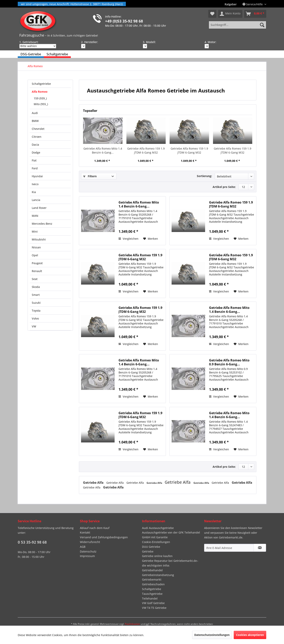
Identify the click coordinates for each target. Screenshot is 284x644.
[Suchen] (262, 25)
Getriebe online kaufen (157, 556)
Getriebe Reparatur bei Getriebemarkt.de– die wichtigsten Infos (170, 563)
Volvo (35, 318)
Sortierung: (204, 176)
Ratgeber (231, 4)
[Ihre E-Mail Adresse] (229, 548)
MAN (35, 216)
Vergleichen (128, 239)
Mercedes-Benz (42, 224)
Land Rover (39, 208)
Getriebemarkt (152, 579)
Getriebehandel (152, 570)
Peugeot (37, 263)
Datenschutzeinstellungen (212, 635)
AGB (83, 547)
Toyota (36, 311)
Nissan (36, 247)
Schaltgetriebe (41, 84)
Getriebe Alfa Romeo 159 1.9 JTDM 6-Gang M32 (146, 150)
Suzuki (36, 303)
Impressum (87, 556)
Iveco (35, 184)
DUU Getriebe (151, 547)
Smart (36, 295)
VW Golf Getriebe (153, 603)
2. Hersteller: (90, 42)
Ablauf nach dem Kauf (95, 528)
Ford (35, 168)
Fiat (34, 160)
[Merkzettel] (212, 14)
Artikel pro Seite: (224, 187)
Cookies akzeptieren (250, 635)
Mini (35, 231)
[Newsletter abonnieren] (260, 548)
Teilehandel (150, 598)
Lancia (36, 200)
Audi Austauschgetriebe (158, 528)
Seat (35, 279)
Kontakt (85, 532)
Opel (35, 255)
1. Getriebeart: (29, 42)
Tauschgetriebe (152, 594)
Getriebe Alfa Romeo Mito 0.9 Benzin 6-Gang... (229, 362)
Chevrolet (38, 129)
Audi (35, 113)
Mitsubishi (39, 239)
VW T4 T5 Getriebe (154, 608)
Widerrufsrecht (90, 542)
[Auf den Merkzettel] (151, 239)
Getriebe (148, 551)
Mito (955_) (41, 104)
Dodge (36, 152)
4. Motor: (210, 42)
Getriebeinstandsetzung (158, 575)
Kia (34, 192)
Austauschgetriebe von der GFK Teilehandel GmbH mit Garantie (171, 535)
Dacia (35, 145)
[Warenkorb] (255, 14)
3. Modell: (149, 42)
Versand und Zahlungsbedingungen (104, 537)
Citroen (37, 137)
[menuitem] (231, 4)
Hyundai (37, 176)
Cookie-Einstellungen (156, 542)
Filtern (90, 176)
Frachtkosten (132, 624)
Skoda (36, 287)
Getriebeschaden (153, 584)
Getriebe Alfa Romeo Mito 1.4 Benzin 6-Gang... (103, 150)
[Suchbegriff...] (237, 25)
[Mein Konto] (230, 14)
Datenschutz (88, 551)
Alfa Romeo (40, 92)
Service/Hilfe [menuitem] (253, 4)
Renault (37, 271)
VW (34, 326)
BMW (35, 121)
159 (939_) (40, 98)
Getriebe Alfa (94, 483)
